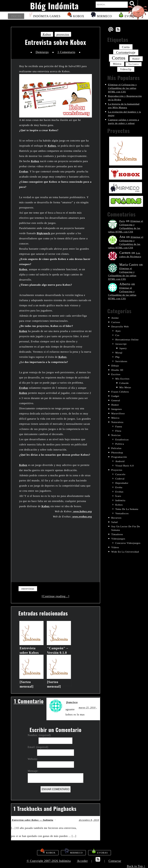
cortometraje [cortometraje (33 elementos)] (126, 52)
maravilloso (118, 413)
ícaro (118, 496)
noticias (116, 435)
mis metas (125, 387)
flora (118, 431)
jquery (123, 348)
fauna (119, 427)
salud (115, 522)
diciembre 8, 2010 (89, 820)
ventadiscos (122, 513)
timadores (117, 534)
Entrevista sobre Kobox (55, 42)
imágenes (117, 409)
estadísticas (122, 440)
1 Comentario (66, 52)
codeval (120, 479)
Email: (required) (38, 747)
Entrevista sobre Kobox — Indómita (33, 820)
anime (115, 318)
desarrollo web (120, 327)
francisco (72, 702)
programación (119, 457)
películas (116, 448)
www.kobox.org (82, 511)
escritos (116, 374)
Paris (122, 221)
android (120, 461)
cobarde (124, 383)
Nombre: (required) (39, 735)
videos (115, 547)
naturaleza (117, 422)
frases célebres (120, 392)
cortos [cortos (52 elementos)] (119, 58)
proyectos (63, 34)
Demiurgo (42, 52)
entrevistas (28, 589)
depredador (122, 483)
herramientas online (127, 340)
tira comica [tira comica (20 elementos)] (133, 64)
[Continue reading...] (56, 596)
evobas (119, 492)
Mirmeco (101, 16)
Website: (33, 759)
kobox (47, 34)
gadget (115, 396)
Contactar (115, 861)
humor (115, 405)
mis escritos (122, 379)
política (120, 444)
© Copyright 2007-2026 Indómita (49, 861)
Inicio (16, 16)
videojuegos (118, 539)
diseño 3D (117, 370)
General (116, 400)
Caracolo (120, 474)
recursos (116, 518)
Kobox (76, 16)
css (117, 335)
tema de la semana (127, 509)
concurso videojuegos (128, 543)
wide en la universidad (125, 552)
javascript (121, 344)
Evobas (24, 171)
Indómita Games (44, 16)
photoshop (117, 453)
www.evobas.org (82, 517)
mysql (119, 353)
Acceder (82, 861)
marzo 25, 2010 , (88, 708)
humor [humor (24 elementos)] (136, 59)
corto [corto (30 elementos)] (126, 47)
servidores (121, 361)
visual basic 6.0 (125, 466)
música (115, 418)
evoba (119, 487)
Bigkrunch (44, 233)
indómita (120, 500)
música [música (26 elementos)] (117, 64)
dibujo (115, 366)
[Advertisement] (56, 548)
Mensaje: (33, 771)
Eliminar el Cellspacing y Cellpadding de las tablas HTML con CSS (123, 88)
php (118, 357)
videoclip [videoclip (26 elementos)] (126, 69)
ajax (118, 331)
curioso (116, 322)
